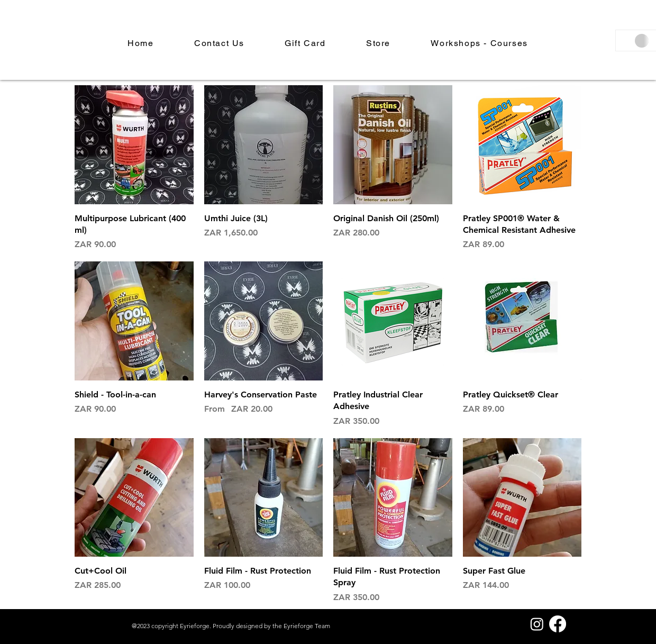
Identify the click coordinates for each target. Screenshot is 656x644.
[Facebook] (558, 624)
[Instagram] (537, 624)
